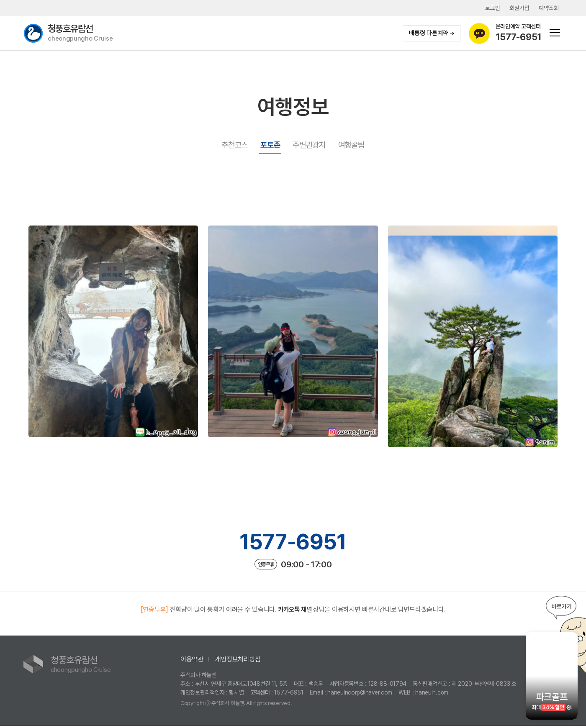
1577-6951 (293, 543)
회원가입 (519, 8)
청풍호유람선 (81, 33)
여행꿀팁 (351, 145)
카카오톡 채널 (295, 611)
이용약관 (192, 661)
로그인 (492, 8)
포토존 (270, 145)
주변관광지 (309, 145)
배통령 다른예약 (431, 33)
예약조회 (549, 8)
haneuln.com (432, 694)
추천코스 (235, 145)
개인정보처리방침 (238, 661)
